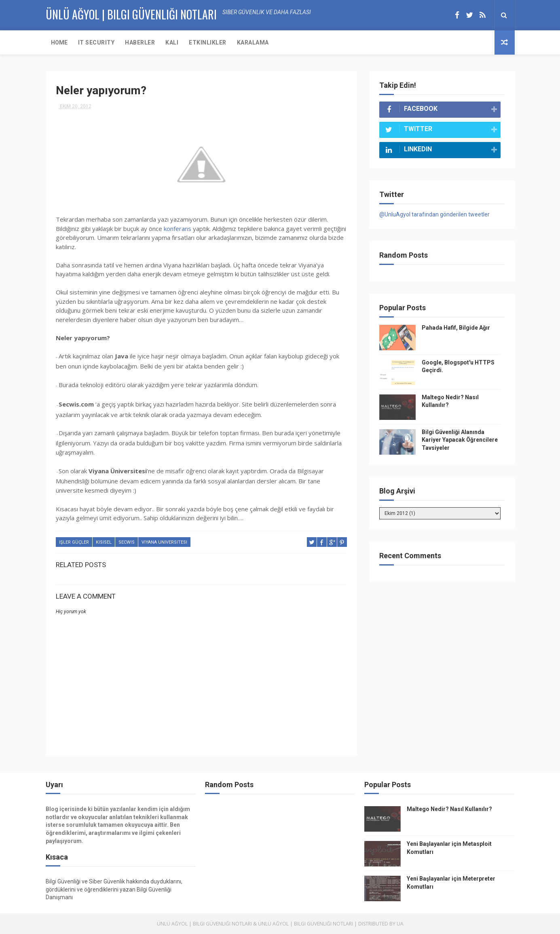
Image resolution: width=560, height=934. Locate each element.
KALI (172, 42)
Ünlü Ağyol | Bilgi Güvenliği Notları (204, 924)
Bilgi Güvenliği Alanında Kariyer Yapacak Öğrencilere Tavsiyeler (460, 440)
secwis (127, 542)
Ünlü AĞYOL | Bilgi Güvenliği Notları (131, 14)
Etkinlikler (208, 42)
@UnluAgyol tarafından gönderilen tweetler (434, 214)
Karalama (253, 42)
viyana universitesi (164, 542)
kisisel (104, 542)
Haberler (140, 42)
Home (59, 42)
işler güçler (74, 542)
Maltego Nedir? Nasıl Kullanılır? (449, 809)
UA (400, 924)
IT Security (96, 42)
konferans (178, 229)
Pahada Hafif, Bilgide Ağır (456, 328)
